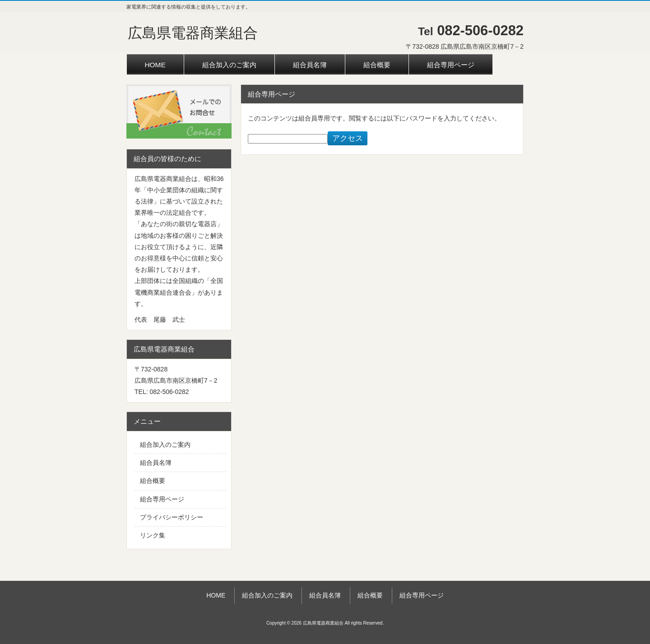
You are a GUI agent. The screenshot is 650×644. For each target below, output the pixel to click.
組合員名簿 (156, 463)
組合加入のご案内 (165, 445)
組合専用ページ (162, 499)
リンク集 (153, 535)
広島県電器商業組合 (193, 33)
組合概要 (153, 481)
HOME (216, 595)
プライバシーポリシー (172, 517)
